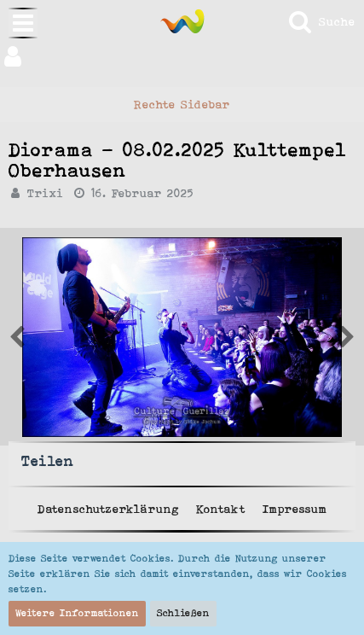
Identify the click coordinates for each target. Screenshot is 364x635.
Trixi (46, 193)
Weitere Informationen (77, 613)
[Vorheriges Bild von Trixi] (347, 337)
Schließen (183, 613)
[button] (182, 56)
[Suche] (321, 21)
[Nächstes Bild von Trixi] (17, 337)
